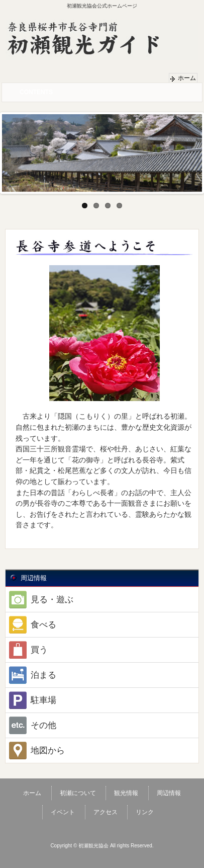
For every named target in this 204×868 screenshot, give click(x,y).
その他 (31, 725)
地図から (35, 751)
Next (194, 150)
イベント (63, 812)
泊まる (31, 675)
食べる (31, 625)
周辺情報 (169, 793)
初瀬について (78, 793)
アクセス (106, 812)
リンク (145, 812)
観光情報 (126, 793)
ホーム (187, 78)
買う (27, 650)
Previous (10, 150)
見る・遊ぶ (39, 600)
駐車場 (31, 700)
